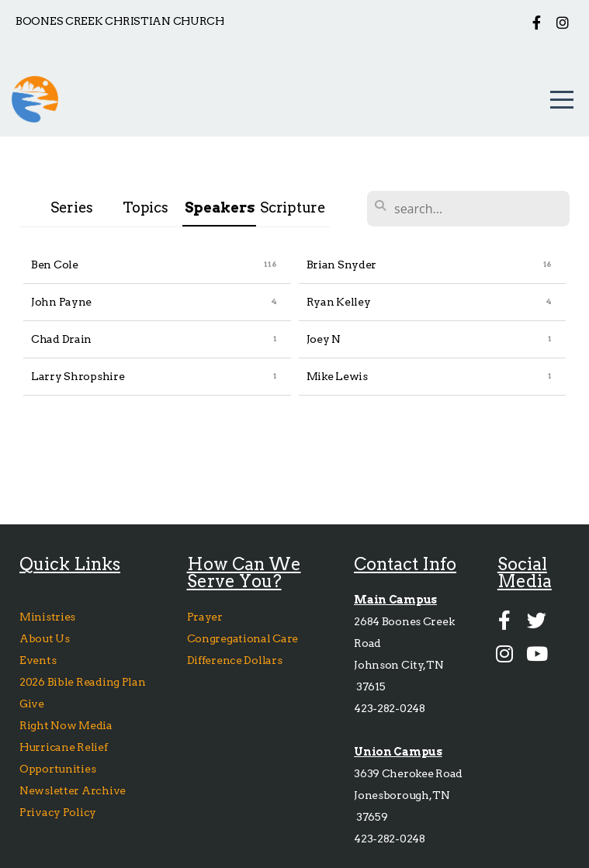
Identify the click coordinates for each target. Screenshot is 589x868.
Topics (145, 207)
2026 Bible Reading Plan (85, 682)
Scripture (293, 207)
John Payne (61, 302)
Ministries (49, 617)
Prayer (205, 617)
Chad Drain (61, 339)
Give (33, 704)
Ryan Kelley (339, 302)
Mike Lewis (337, 376)
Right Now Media (66, 725)
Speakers (220, 207)
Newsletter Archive (73, 790)
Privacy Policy (58, 812)
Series (72, 207)
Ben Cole (55, 265)
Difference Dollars (236, 660)
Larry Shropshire (78, 376)
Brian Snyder (342, 265)
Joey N (324, 339)
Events (38, 660)
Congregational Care (244, 638)
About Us (45, 638)
